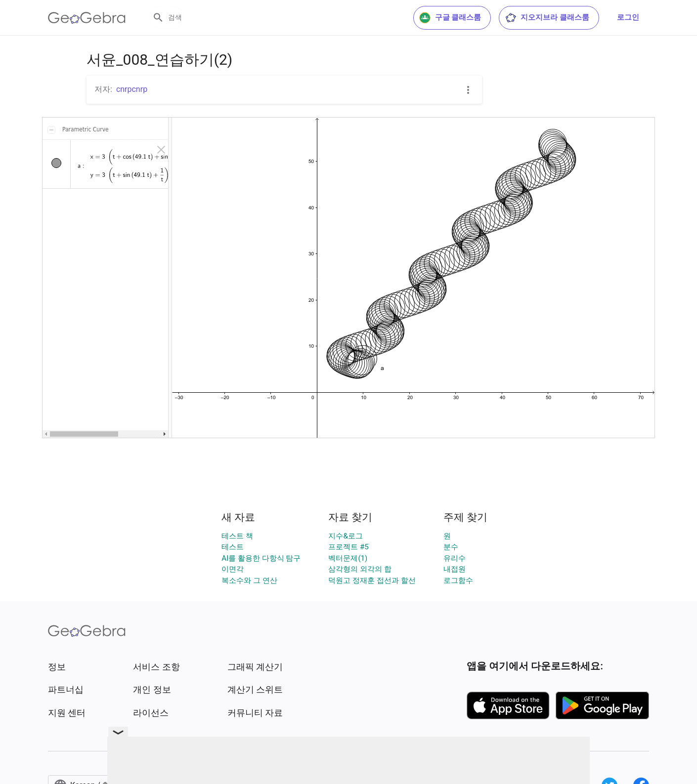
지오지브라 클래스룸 (547, 18)
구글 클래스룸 (450, 18)
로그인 (628, 17)
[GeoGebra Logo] (87, 18)
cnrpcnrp (132, 89)
